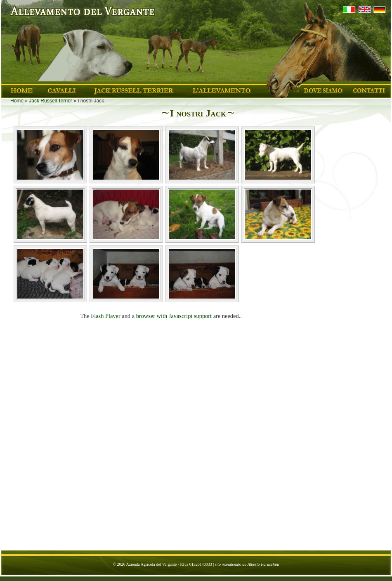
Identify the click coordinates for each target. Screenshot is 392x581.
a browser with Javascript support (172, 316)
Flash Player (106, 316)
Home (17, 101)
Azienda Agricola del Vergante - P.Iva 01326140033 (169, 564)
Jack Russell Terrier (50, 101)
